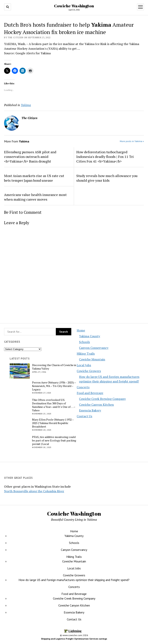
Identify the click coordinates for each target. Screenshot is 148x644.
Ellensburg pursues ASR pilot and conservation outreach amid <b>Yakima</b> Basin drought (30, 157)
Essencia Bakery (90, 410)
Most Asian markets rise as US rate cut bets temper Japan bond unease (34, 178)
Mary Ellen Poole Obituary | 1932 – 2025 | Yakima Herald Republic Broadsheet (53, 423)
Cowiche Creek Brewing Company (102, 399)
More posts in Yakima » (132, 141)
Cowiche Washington (74, 6)
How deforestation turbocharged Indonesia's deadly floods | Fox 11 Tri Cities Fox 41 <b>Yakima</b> (105, 157)
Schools (84, 342)
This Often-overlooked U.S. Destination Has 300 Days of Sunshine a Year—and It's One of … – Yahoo (54, 405)
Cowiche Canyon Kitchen (96, 405)
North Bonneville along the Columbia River (34, 491)
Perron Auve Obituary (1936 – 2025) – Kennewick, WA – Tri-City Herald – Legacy (54, 386)
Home (81, 330)
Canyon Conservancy (94, 348)
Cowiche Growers (89, 371)
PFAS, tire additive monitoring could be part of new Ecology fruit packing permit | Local (54, 440)
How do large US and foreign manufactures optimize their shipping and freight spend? (74, 580)
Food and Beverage (90, 393)
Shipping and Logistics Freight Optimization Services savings (74, 639)
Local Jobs (84, 365)
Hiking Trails (86, 354)
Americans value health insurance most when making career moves (35, 197)
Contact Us (84, 416)
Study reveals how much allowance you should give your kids (107, 178)
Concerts (83, 387)
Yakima (26, 105)
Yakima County (90, 336)
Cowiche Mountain (92, 359)
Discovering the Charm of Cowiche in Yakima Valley (54, 367)
